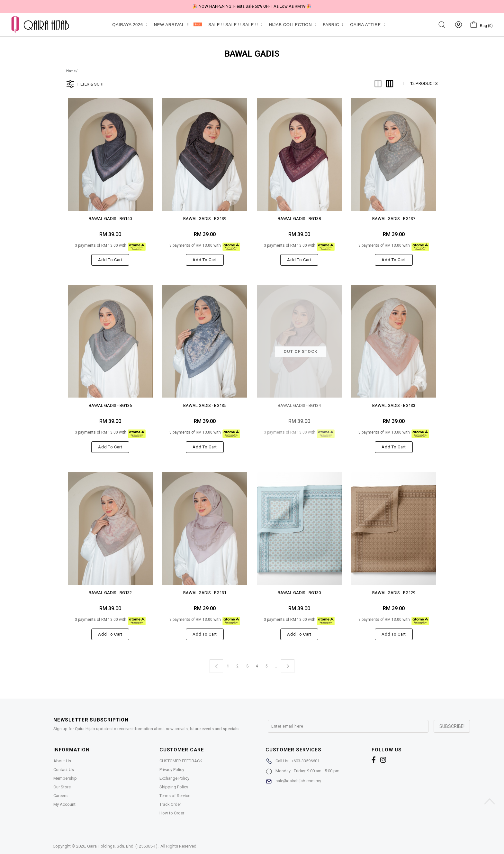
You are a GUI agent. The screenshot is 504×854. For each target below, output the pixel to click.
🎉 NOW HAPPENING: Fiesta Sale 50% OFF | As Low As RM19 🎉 (252, 6)
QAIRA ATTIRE (368, 25)
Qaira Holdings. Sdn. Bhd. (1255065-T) (122, 846)
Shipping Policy (174, 787)
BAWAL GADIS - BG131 (205, 593)
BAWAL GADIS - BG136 (110, 405)
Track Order (170, 804)
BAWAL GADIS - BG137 (394, 219)
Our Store (62, 787)
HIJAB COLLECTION (292, 25)
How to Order (172, 813)
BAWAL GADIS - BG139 (205, 219)
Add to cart (110, 260)
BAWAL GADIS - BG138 (299, 219)
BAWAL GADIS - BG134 (299, 405)
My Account (64, 804)
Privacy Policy (172, 770)
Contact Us (64, 770)
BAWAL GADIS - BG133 (394, 405)
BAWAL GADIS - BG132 (110, 593)
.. (276, 665)
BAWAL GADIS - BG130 (299, 593)
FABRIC (333, 25)
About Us (62, 761)
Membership (65, 778)
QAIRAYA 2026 (130, 25)
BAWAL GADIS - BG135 (205, 405)
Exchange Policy (174, 778)
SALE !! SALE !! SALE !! (235, 25)
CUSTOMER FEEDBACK (181, 761)
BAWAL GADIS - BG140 (110, 219)
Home (71, 71)
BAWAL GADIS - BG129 (394, 593)
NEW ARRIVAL (178, 25)
